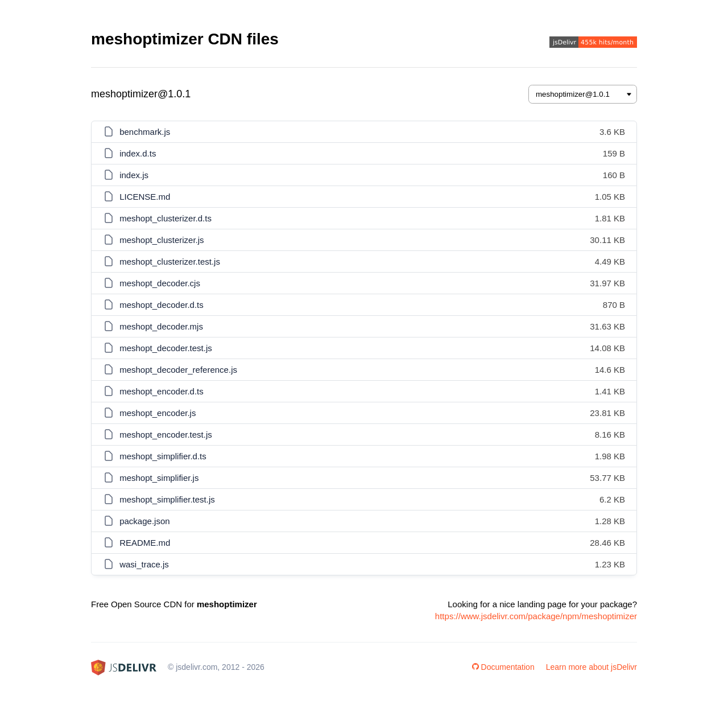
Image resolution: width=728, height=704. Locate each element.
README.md (145, 543)
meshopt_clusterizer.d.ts (166, 218)
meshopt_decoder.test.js (166, 348)
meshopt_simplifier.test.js (167, 499)
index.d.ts (138, 153)
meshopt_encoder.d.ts (162, 391)
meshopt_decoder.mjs (161, 326)
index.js (134, 175)
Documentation (503, 667)
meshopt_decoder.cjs (160, 283)
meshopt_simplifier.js (159, 478)
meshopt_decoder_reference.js (178, 370)
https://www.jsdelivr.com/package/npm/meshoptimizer (536, 616)
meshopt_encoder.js (158, 413)
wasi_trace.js (144, 564)
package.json (144, 521)
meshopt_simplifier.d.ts (163, 456)
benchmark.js (145, 132)
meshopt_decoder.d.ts (162, 305)
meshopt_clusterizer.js (162, 240)
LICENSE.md (145, 197)
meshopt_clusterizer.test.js (170, 262)
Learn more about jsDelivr (591, 667)
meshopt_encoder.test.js (166, 435)
